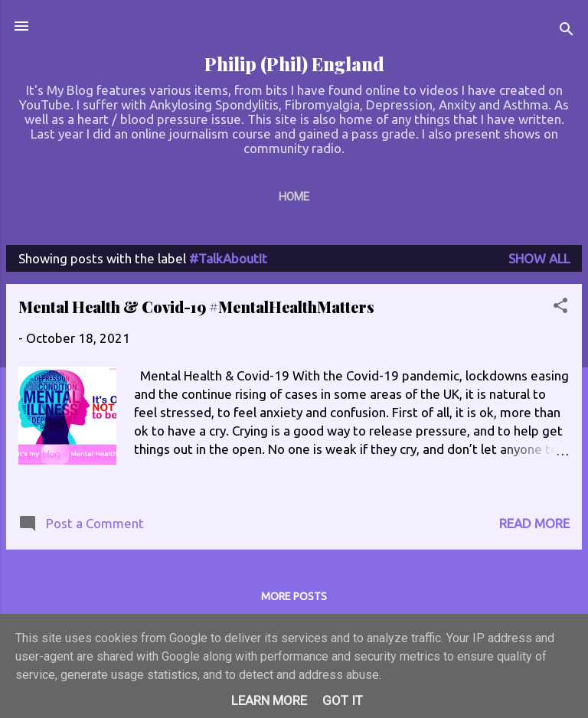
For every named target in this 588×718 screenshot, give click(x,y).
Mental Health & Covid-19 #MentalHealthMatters (196, 307)
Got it (343, 700)
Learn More (269, 700)
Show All (539, 258)
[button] (560, 308)
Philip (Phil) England (294, 64)
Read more (534, 523)
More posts (294, 596)
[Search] (567, 31)
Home (294, 197)
